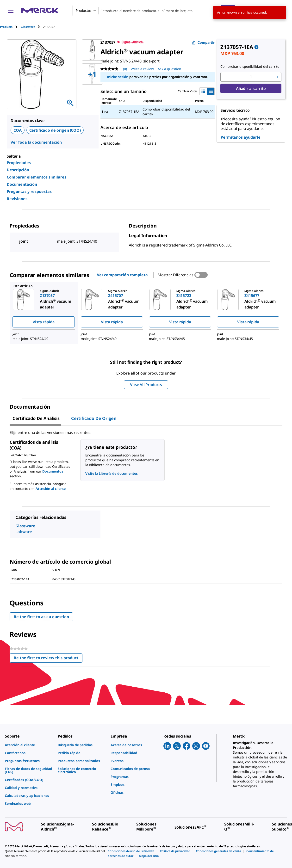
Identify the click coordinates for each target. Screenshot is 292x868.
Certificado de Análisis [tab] (36, 418)
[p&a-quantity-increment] (277, 77)
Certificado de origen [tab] (94, 418)
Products (6, 27)
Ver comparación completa (122, 275)
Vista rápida (44, 322)
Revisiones (17, 199)
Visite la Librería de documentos (112, 473)
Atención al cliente (51, 489)
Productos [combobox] (84, 10)
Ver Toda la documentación (36, 142)
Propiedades (19, 163)
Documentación (22, 184)
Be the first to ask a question (41, 617)
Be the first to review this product (48, 659)
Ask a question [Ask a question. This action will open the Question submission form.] (169, 69)
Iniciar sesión (118, 77)
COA (18, 130)
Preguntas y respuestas (29, 191)
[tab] (10, 27)
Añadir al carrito (251, 88)
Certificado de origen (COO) (55, 130)
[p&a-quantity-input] (251, 77)
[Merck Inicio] (40, 10)
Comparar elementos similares (37, 177)
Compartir (203, 42)
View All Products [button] (146, 385)
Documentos (53, 471)
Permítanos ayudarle (240, 137)
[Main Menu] (11, 11)
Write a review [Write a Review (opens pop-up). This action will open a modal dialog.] (142, 69)
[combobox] (154, 11)
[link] (29, 745)
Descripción (18, 170)
